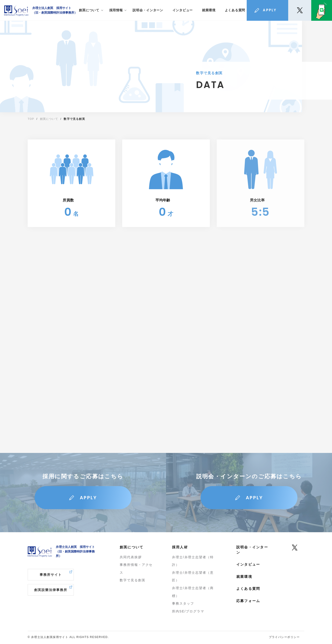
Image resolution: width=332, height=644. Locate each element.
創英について (49, 119)
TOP (31, 119)
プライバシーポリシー (284, 637)
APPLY (88, 498)
